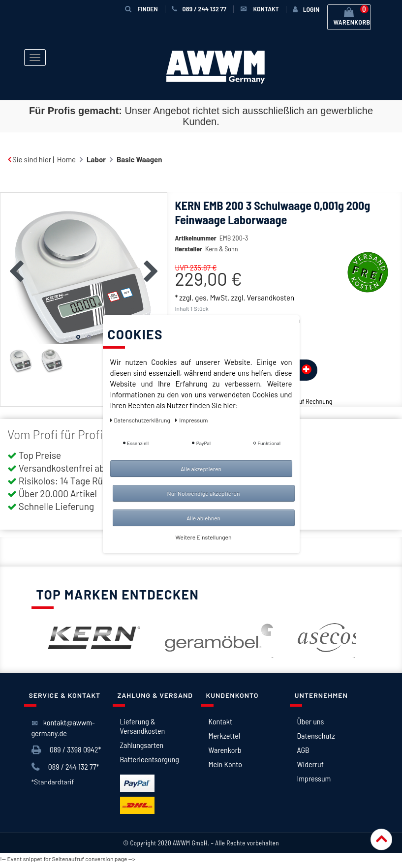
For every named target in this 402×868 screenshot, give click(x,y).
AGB (303, 750)
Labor (96, 159)
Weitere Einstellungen (204, 537)
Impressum (314, 778)
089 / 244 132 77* (65, 767)
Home (66, 159)
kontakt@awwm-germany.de (63, 728)
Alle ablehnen (203, 518)
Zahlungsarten (142, 745)
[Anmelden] (306, 9)
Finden (141, 9)
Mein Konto (225, 764)
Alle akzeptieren (201, 469)
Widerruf (310, 764)
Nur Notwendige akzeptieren (204, 493)
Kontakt (220, 721)
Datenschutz (316, 735)
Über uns (311, 721)
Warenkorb (225, 750)
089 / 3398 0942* (66, 750)
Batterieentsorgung (150, 759)
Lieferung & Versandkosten (143, 726)
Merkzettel (225, 735)
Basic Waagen (139, 159)
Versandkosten (271, 298)
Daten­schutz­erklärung (141, 420)
